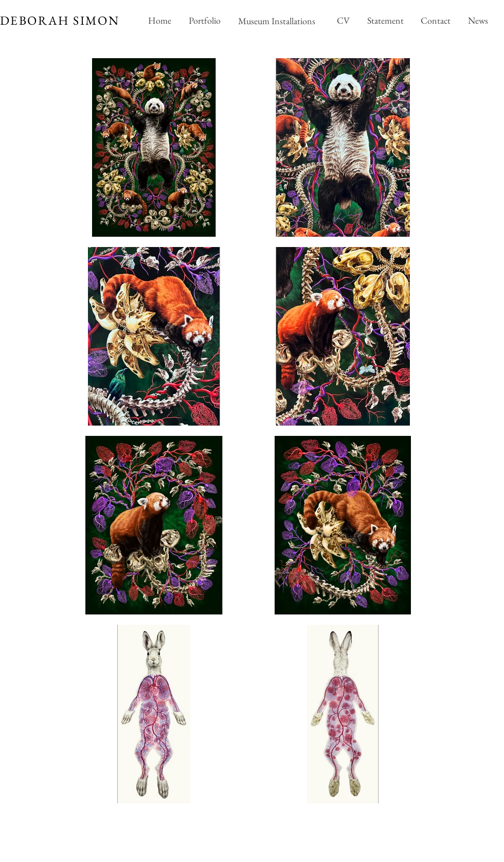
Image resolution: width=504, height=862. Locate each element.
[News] (478, 21)
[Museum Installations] (278, 21)
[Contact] (435, 21)
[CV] (343, 21)
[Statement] (385, 21)
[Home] (159, 21)
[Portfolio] (204, 21)
